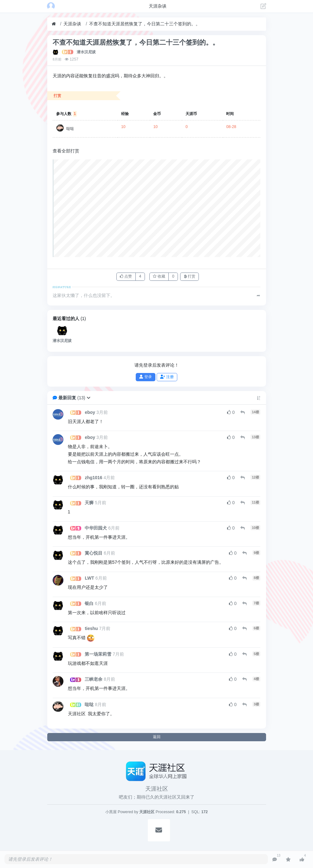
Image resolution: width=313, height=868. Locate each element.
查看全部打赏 (66, 151)
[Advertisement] (157, 208)
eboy (90, 412)
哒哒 (70, 129)
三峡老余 (94, 679)
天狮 (89, 503)
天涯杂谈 (72, 24)
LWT (89, 578)
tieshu (91, 628)
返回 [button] (157, 737)
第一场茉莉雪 (98, 654)
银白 (89, 603)
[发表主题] (264, 7)
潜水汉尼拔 (86, 52)
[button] (88, 398)
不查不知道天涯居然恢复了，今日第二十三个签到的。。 (145, 24)
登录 (145, 377)
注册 (167, 377)
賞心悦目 (94, 553)
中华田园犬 (96, 528)
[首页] (54, 24)
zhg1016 (93, 478)
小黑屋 (111, 812)
